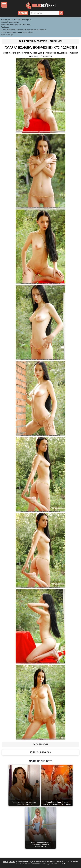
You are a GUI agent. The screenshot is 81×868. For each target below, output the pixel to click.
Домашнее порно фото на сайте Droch (16, 25)
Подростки (42, 744)
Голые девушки (9, 862)
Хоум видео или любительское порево (16, 20)
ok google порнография (10, 22)
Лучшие (23, 13)
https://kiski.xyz (7, 35)
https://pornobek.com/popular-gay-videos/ (17, 32)
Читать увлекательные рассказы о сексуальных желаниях (24, 30)
